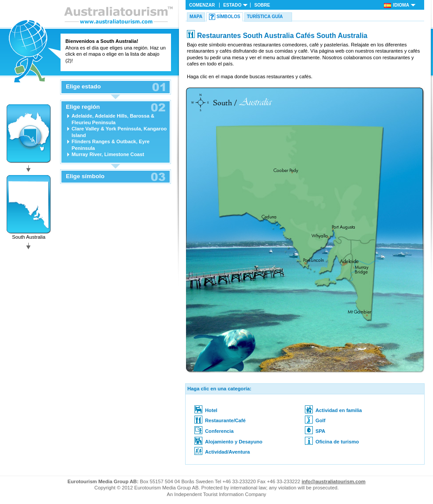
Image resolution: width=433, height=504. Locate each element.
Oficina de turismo (332, 442)
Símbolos (228, 17)
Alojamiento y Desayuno (228, 442)
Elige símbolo (85, 176)
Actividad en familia (333, 410)
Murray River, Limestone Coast (108, 154)
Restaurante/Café (220, 420)
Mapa (196, 17)
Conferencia (214, 431)
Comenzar (202, 5)
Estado (232, 5)
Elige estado (83, 87)
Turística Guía (265, 17)
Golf (315, 420)
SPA (315, 431)
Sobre (262, 5)
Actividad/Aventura (222, 452)
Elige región (83, 107)
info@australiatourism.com (334, 481)
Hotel (206, 410)
